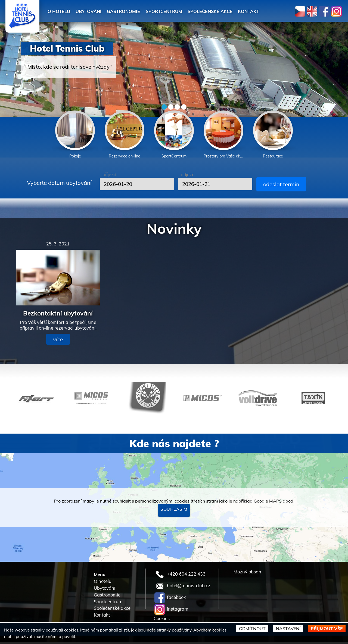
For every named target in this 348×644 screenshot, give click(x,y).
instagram (171, 611)
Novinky (174, 230)
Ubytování (93, 11)
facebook (170, 599)
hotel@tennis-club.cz (182, 587)
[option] (75, 136)
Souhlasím (174, 511)
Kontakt (273, 11)
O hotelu (60, 11)
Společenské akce (230, 11)
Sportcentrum (178, 11)
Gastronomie (132, 11)
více (58, 341)
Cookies (162, 620)
